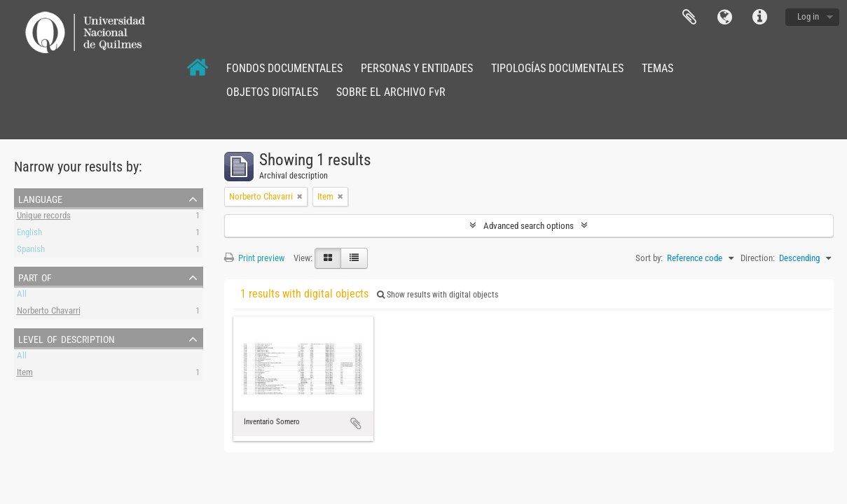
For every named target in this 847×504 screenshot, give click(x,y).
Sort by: (649, 258)
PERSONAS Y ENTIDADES (417, 68)
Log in (808, 16)
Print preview (254, 258)
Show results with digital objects (438, 295)
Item (25, 374)
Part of (35, 276)
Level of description (67, 338)
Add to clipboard (356, 423)
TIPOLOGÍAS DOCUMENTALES (557, 68)
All (22, 296)
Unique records (44, 217)
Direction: (758, 258)
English (29, 234)
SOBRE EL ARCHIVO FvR (391, 92)
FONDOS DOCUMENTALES (284, 68)
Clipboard (689, 17)
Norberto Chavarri (49, 313)
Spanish (31, 251)
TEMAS (657, 68)
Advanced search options (529, 226)
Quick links (759, 17)
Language (724, 17)
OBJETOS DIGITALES (272, 92)
